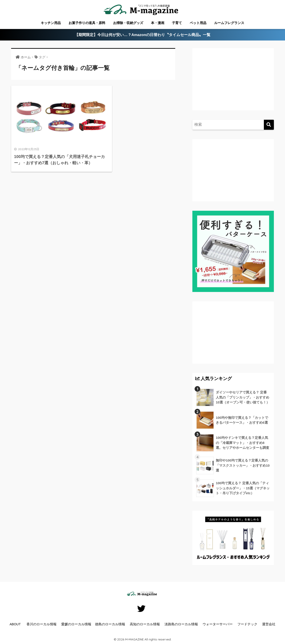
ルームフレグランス (229, 23)
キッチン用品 (51, 23)
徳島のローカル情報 (110, 624)
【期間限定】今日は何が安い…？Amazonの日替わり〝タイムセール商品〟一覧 (143, 35)
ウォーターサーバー (218, 624)
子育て (177, 23)
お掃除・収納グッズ (128, 23)
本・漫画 (158, 23)
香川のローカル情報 (42, 624)
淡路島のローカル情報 (181, 624)
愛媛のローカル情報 (76, 624)
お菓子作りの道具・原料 (87, 23)
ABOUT (15, 624)
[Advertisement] (232, 84)
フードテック (247, 624)
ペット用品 (198, 23)
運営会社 (269, 624)
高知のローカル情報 (145, 624)
